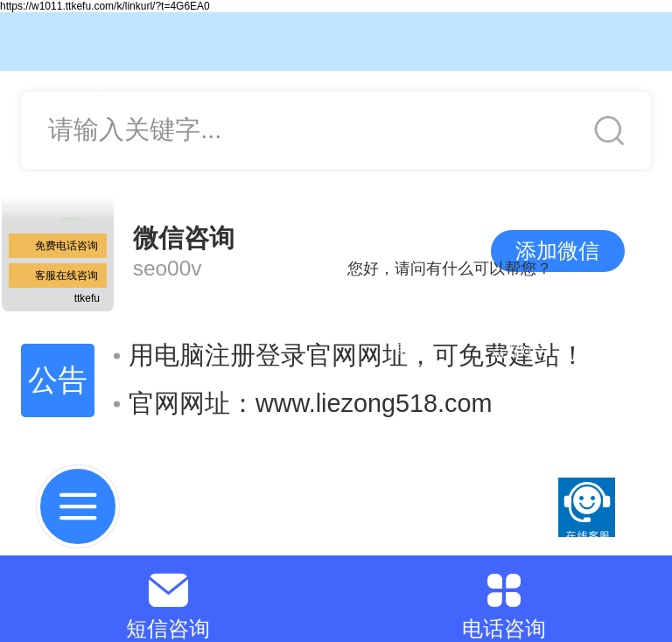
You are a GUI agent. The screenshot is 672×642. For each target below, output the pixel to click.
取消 (410, 350)
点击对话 (519, 351)
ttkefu (87, 298)
